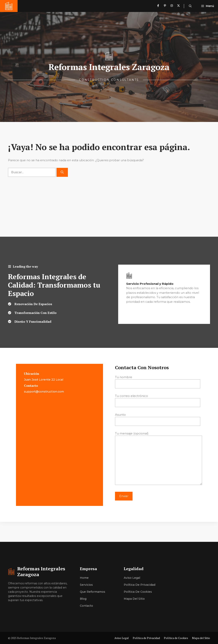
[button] (190, 6)
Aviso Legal (132, 578)
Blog (83, 599)
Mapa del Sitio (134, 599)
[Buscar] (62, 172)
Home (84, 578)
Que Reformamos (93, 592)
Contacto (86, 606)
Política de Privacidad (140, 585)
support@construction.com (44, 392)
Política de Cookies (138, 592)
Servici (85, 585)
